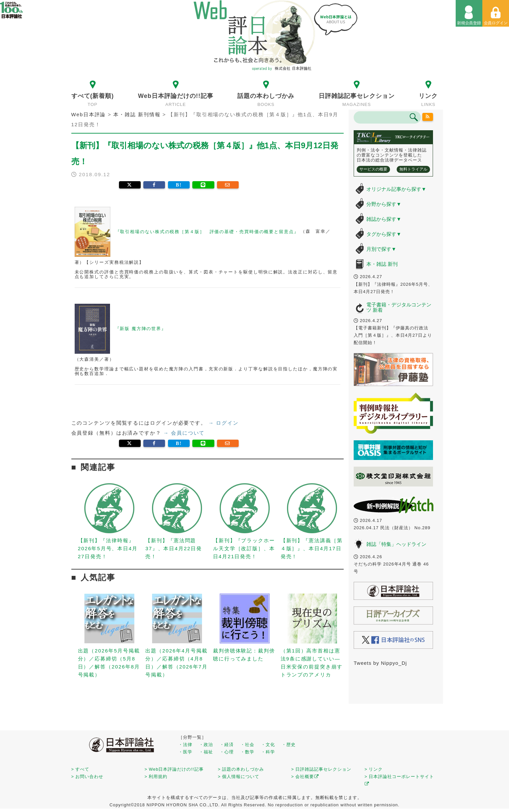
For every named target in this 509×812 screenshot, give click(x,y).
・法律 (185, 745)
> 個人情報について (239, 777)
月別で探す (381, 249)
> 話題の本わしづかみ (241, 769)
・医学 (185, 752)
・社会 (247, 745)
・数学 (247, 752)
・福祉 (206, 752)
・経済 (227, 745)
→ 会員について (184, 433)
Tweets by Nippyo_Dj (380, 663)
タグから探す (384, 234)
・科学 (268, 752)
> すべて (80, 769)
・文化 (268, 745)
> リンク (374, 769)
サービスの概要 (373, 169)
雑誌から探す (384, 219)
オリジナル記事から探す (396, 189)
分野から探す (384, 204)
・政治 (206, 745)
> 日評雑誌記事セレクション (321, 769)
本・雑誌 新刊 (382, 264)
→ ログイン (223, 423)
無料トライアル (413, 169)
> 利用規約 (156, 777)
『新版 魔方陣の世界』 (121, 329)
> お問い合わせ (87, 777)
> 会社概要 (305, 777)
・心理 (227, 752)
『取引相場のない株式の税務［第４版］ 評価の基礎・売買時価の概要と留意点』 (188, 232)
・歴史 (289, 745)
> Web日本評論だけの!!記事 (174, 769)
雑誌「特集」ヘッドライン (396, 544)
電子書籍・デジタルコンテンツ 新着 (399, 307)
